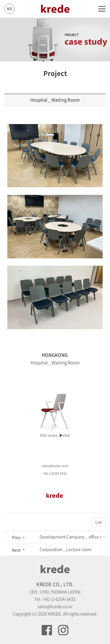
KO (10, 9)
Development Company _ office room (73, 537)
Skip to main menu (0, 0)
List (99, 522)
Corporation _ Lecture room (66, 549)
